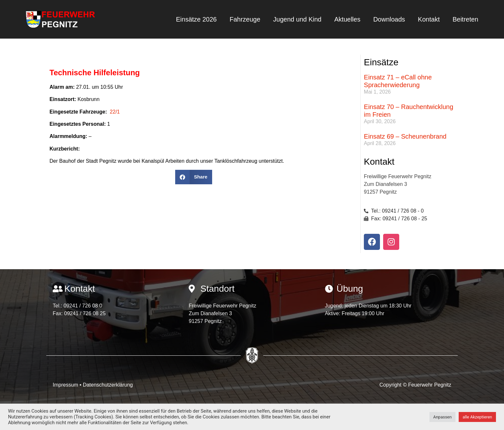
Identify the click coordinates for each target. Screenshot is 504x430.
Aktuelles (347, 19)
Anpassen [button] (443, 417)
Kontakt (429, 19)
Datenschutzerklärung (108, 385)
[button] (194, 177)
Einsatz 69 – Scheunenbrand (405, 136)
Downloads (389, 19)
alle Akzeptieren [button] (477, 417)
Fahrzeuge (245, 19)
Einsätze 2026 (196, 19)
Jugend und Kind (297, 19)
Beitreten (465, 19)
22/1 (115, 112)
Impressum (66, 385)
